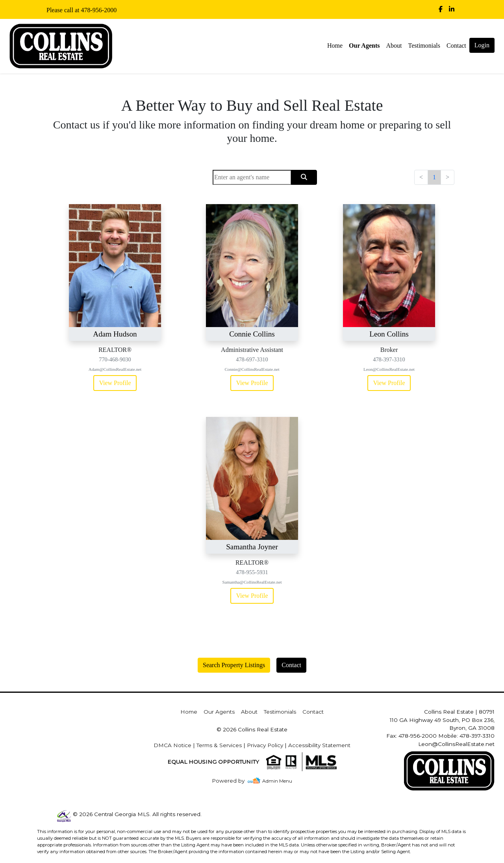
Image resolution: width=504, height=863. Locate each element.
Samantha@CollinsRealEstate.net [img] (252, 582)
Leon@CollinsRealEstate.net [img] (389, 369)
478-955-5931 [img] (252, 572)
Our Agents (364, 46)
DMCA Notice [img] (172, 745)
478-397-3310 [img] (389, 359)
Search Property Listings (234, 665)
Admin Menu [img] (277, 781)
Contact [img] (456, 46)
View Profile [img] (115, 383)
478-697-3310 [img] (252, 359)
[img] (441, 9)
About (394, 46)
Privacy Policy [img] (265, 745)
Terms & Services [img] (219, 745)
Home (335, 46)
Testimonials (424, 46)
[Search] (252, 177)
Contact (291, 665)
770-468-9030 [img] (115, 359)
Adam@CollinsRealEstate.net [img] (115, 369)
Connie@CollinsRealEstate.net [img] (252, 369)
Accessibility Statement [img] (319, 745)
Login (482, 45)
